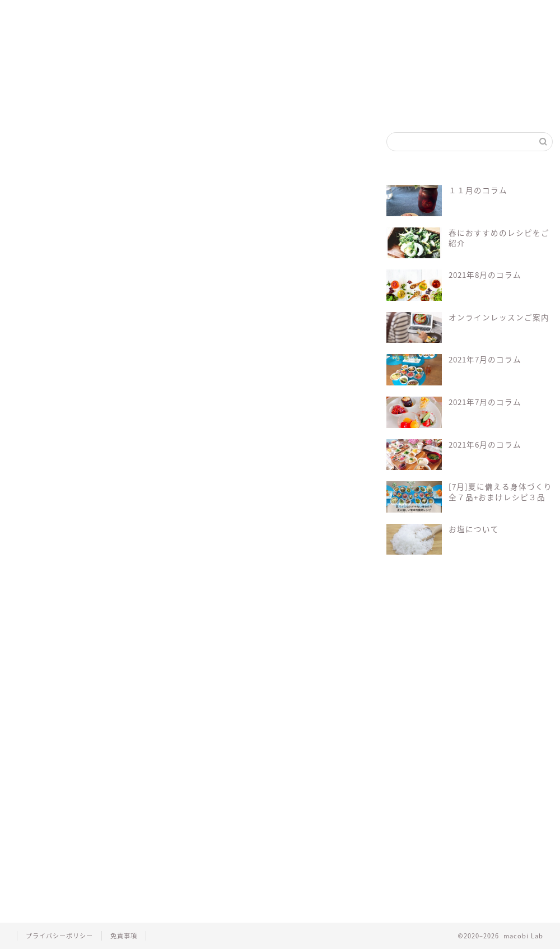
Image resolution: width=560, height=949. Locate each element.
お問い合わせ (391, 14)
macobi (38, 567)
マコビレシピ (186, 14)
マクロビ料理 (239, 567)
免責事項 (124, 936)
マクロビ (132, 567)
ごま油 (32, 185)
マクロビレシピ (183, 567)
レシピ (285, 567)
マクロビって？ (116, 14)
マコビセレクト (255, 14)
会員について (91, 535)
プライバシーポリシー (59, 936)
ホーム (46, 14)
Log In (287, 524)
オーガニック (84, 567)
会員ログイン (323, 14)
